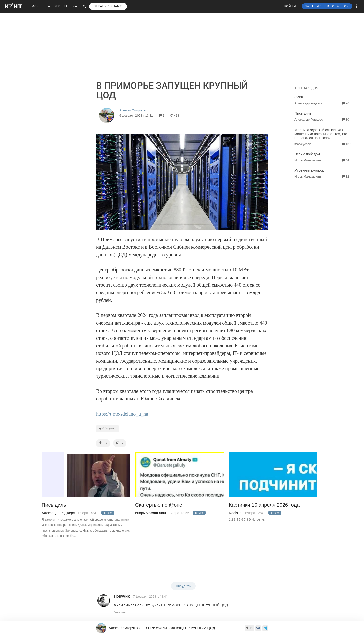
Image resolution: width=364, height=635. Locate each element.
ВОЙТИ (290, 6)
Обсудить (183, 586)
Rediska (235, 513)
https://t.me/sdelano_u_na (122, 414)
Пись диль (303, 113)
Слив (299, 97)
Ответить (120, 613)
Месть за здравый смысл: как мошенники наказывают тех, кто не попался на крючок (321, 134)
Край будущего (107, 428)
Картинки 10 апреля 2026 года (264, 505)
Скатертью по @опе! (160, 505)
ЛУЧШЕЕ (62, 6)
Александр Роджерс (58, 513)
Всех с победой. (308, 154)
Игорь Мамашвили (151, 513)
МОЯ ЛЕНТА (41, 6)
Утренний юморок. (310, 170)
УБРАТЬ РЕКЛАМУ (108, 6)
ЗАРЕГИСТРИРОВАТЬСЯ (327, 6)
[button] (357, 6)
